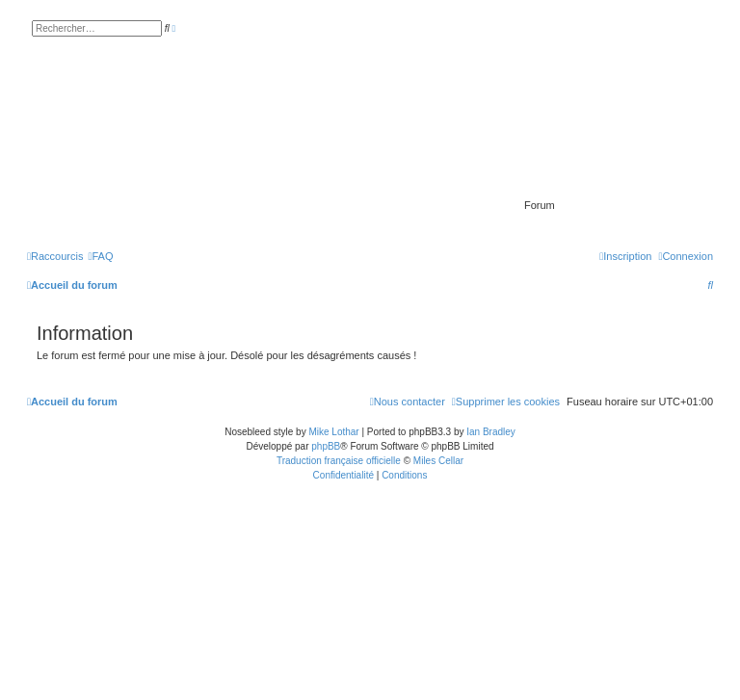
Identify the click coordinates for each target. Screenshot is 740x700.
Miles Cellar (438, 461)
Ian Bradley (491, 432)
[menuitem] (100, 256)
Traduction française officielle (339, 461)
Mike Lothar (333, 432)
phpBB (326, 446)
